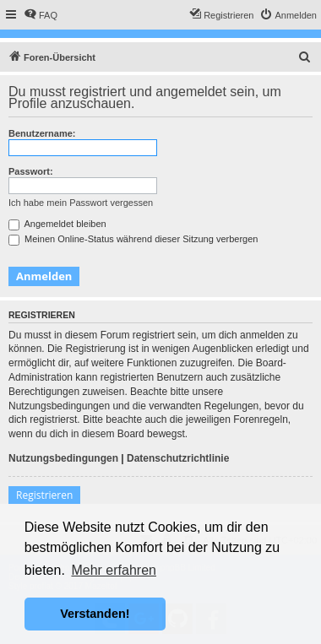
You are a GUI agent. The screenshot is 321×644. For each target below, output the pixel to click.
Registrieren (44, 495)
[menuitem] (41, 15)
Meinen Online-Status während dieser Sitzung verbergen (133, 239)
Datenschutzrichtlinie (178, 458)
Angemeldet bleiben (57, 224)
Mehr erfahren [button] (114, 570)
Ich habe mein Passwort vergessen (81, 203)
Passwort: (31, 171)
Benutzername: (42, 133)
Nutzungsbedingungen (63, 458)
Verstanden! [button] (95, 614)
